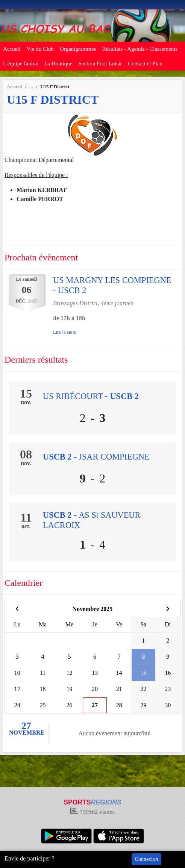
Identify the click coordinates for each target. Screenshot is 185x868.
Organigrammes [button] (78, 49)
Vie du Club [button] (40, 49)
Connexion (146, 859)
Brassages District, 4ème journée (93, 303)
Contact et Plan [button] (145, 64)
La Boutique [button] (58, 64)
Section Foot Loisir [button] (100, 64)
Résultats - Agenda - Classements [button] (140, 49)
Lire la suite (64, 332)
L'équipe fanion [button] (21, 64)
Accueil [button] (12, 49)
